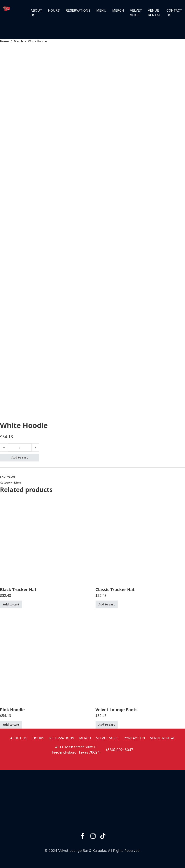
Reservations (78, 10)
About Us (36, 13)
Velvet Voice (136, 13)
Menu (101, 10)
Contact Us (174, 13)
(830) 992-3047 (120, 750)
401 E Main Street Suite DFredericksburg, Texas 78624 (76, 750)
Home (4, 41)
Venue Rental (154, 13)
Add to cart (20, 457)
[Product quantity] (20, 447)
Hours (54, 10)
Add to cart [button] (11, 604)
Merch (118, 10)
